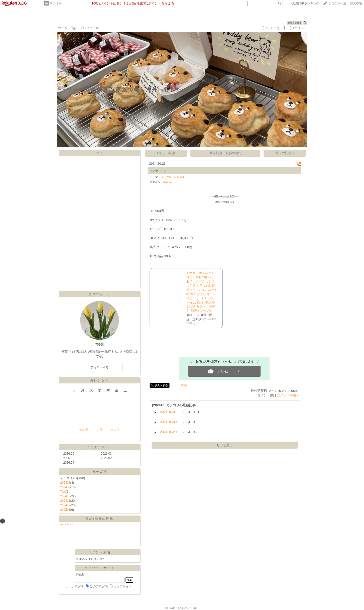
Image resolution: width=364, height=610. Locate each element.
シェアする (179, 385)
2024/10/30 (168, 422)
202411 (65, 501)
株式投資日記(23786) (173, 177)
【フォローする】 (274, 28)
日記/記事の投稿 (100, 519)
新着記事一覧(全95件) (225, 153)
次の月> (116, 430)
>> (304, 4)
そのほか (56, 4)
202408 (65, 483)
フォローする (100, 367)
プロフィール (89, 28)
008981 (295, 23)
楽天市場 (356, 4)
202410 (65, 496)
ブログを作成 (337, 4)
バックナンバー (100, 447)
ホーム (63, 28)
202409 (65, 487)
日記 (73, 28)
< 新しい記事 (166, 153)
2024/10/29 (168, 432)
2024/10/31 (168, 412)
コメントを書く (288, 395)
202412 (65, 505)
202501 (65, 510)
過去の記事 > (285, 153)
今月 (99, 430)
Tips (63, 492)
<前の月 (84, 430)
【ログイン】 (298, 28)
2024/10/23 (158, 171)
